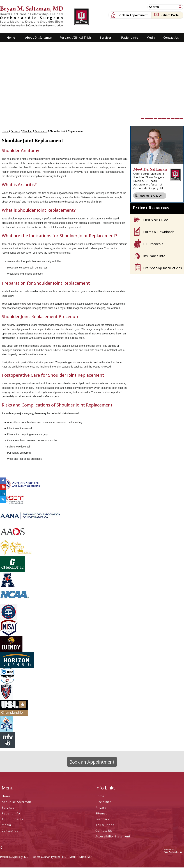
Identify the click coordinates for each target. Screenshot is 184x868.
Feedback (102, 820)
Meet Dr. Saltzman (150, 170)
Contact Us (171, 38)
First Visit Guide (156, 220)
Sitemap (102, 814)
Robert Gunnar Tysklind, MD (49, 857)
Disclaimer (103, 802)
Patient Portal (170, 15)
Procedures (41, 132)
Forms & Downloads (159, 232)
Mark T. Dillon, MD (80, 857)
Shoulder (27, 132)
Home (11, 38)
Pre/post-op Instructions (163, 268)
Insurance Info (154, 256)
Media (151, 38)
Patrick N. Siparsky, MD (14, 857)
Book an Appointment (133, 15)
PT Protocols (153, 244)
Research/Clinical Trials (75, 38)
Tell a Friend (105, 825)
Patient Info (130, 38)
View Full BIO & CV (151, 196)
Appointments (12, 820)
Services (106, 38)
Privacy (101, 808)
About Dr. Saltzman (39, 38)
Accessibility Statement (113, 837)
